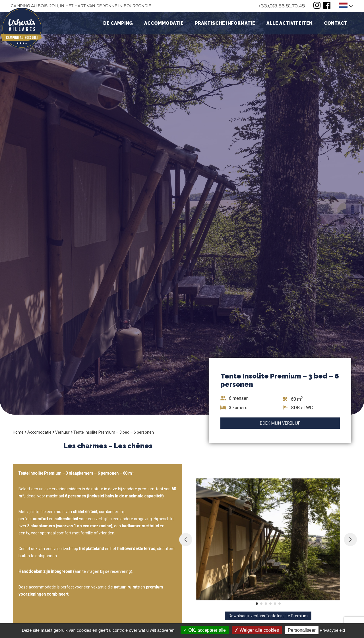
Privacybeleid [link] (332, 630)
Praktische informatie (225, 23)
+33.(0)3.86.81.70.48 (282, 6)
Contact (336, 23)
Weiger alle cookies (257, 630)
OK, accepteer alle (205, 630)
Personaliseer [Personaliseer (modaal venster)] (302, 630)
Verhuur (62, 432)
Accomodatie (39, 432)
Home (18, 432)
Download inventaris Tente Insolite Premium (268, 616)
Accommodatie (164, 23)
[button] (257, 604)
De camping (118, 23)
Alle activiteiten (289, 23)
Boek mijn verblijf (280, 423)
